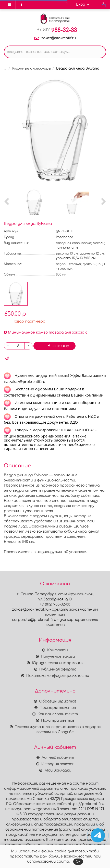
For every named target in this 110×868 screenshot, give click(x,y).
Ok (78, 862)
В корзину (54, 346)
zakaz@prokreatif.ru (59, 38)
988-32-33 (57, 30)
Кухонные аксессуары (32, 69)
